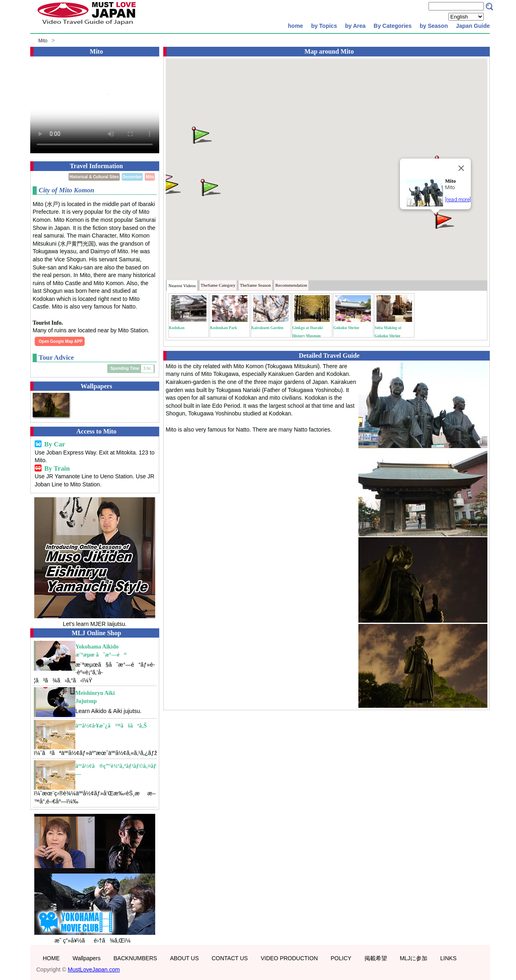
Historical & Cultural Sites (94, 177)
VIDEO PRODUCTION (289, 958)
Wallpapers (87, 958)
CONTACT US (230, 958)
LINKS (448, 958)
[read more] (458, 199)
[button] (443, 220)
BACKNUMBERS (135, 958)
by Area (355, 26)
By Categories (393, 26)
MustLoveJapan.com (94, 970)
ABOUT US (184, 958)
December (132, 177)
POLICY (341, 958)
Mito (43, 41)
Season (255, 285)
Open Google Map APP (61, 341)
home (295, 26)
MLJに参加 (414, 958)
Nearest (182, 286)
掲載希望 (376, 958)
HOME (51, 958)
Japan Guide (473, 26)
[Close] (461, 168)
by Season (434, 26)
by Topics (324, 26)
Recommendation (291, 285)
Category (218, 285)
